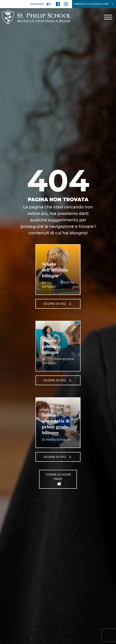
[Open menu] (108, 17)
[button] (40, 4)
